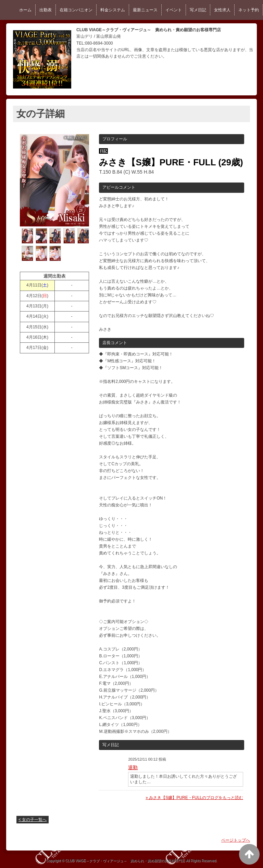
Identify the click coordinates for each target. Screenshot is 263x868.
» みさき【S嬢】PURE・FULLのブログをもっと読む (194, 798)
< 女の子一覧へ (33, 820)
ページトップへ (236, 840)
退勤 (133, 767)
